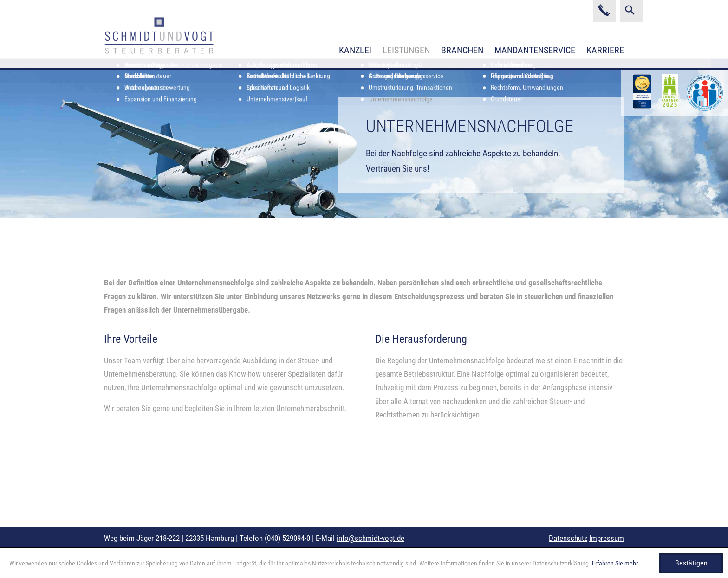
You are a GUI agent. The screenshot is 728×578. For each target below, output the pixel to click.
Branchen (462, 50)
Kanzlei (355, 50)
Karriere (605, 50)
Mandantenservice (535, 50)
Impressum (607, 538)
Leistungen (406, 50)
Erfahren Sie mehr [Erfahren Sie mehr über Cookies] (615, 563)
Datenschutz (568, 538)
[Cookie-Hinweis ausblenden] (691, 563)
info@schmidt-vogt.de (370, 538)
